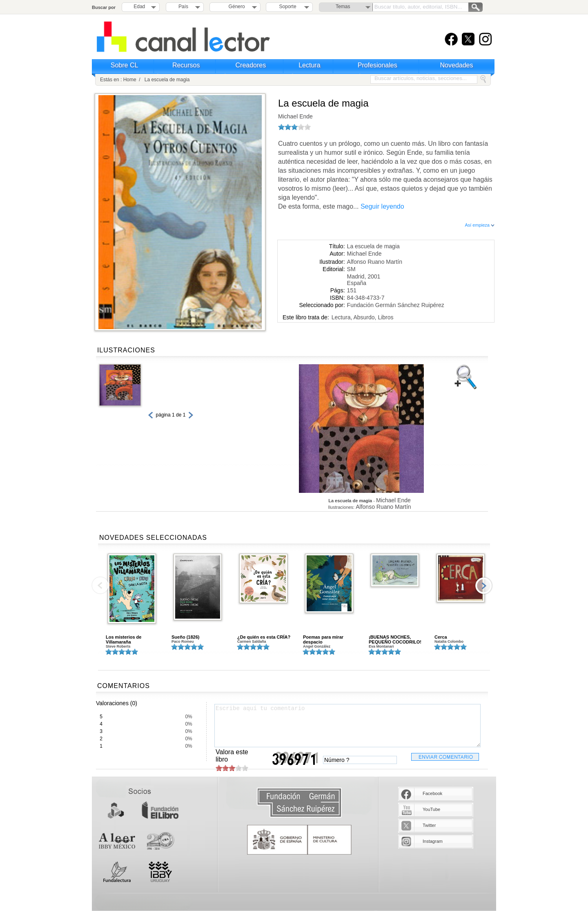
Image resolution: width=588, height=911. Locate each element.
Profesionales (378, 65)
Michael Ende (295, 116)
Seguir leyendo (382, 206)
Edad (139, 7)
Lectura (309, 65)
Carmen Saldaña (252, 641)
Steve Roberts (118, 646)
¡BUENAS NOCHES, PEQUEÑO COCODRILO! (395, 639)
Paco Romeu (183, 641)
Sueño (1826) (185, 637)
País (183, 7)
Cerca (441, 637)
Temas (343, 7)
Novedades (457, 65)
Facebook (432, 793)
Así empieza (480, 225)
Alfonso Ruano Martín (375, 262)
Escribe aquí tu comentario (347, 726)
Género (235, 7)
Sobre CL (125, 65)
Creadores (251, 65)
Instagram (433, 841)
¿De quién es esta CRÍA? (264, 637)
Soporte (288, 7)
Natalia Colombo (449, 641)
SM (351, 269)
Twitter (429, 825)
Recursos (186, 65)
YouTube (431, 809)
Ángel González (317, 646)
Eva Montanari (381, 646)
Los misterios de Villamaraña (124, 639)
